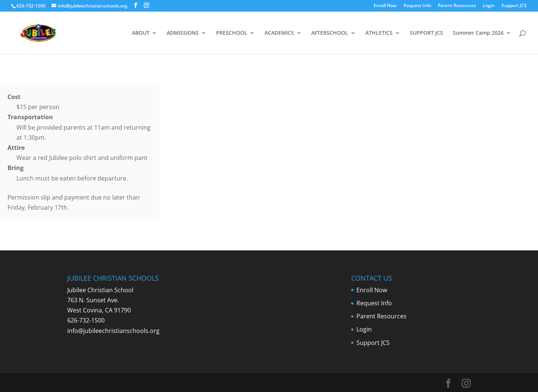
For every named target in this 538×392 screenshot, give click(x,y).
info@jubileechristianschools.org (113, 331)
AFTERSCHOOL (330, 33)
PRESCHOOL (232, 33)
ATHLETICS (379, 33)
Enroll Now (385, 6)
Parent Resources (457, 6)
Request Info (417, 6)
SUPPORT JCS (426, 33)
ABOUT (141, 33)
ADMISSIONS (183, 33)
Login (489, 6)
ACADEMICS (279, 33)
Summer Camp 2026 (478, 33)
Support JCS (514, 6)
